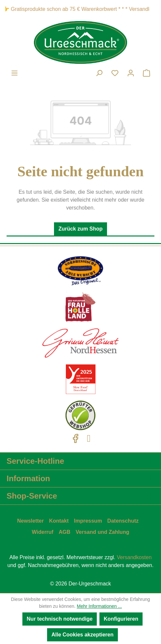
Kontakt (59, 521)
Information (28, 478)
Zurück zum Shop (80, 229)
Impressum (88, 521)
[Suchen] (99, 73)
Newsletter (30, 521)
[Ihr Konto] (131, 73)
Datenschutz (123, 521)
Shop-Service (32, 496)
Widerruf (43, 532)
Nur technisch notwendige (60, 619)
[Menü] (14, 73)
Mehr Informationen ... (99, 606)
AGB (65, 532)
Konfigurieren (121, 619)
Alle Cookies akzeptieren (82, 635)
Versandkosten (134, 557)
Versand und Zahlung (103, 532)
